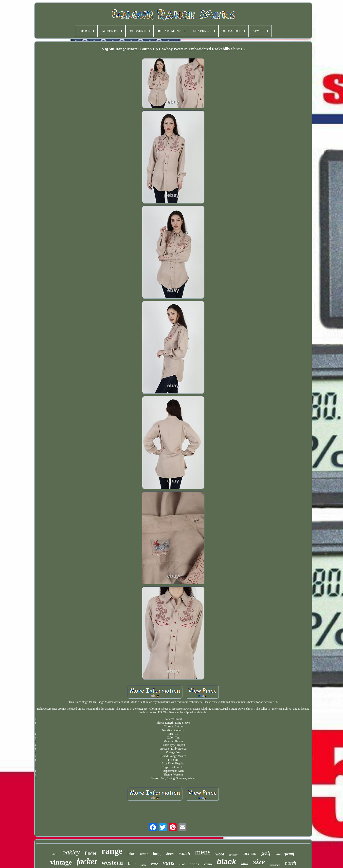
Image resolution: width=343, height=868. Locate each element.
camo (208, 864)
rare (155, 864)
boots (194, 864)
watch (185, 853)
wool (220, 854)
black (226, 862)
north (291, 863)
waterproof (285, 854)
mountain (275, 865)
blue (131, 853)
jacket (87, 862)
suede (143, 865)
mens (203, 852)
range (112, 851)
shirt (55, 854)
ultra (245, 864)
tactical (249, 853)
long (157, 854)
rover (144, 854)
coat (182, 864)
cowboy (233, 855)
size (259, 862)
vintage (61, 862)
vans (169, 863)
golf (266, 853)
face (132, 863)
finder (91, 853)
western (112, 862)
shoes (170, 854)
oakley (71, 852)
